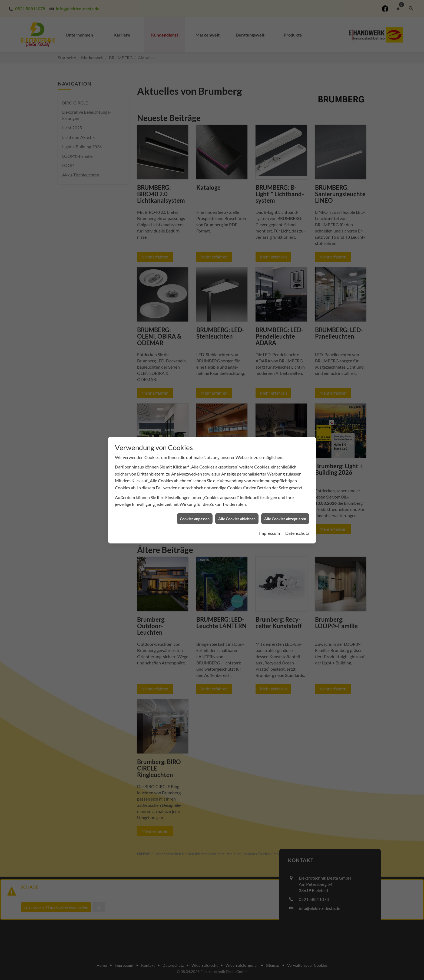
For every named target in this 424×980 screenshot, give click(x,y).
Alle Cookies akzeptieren (285, 519)
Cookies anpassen (195, 519)
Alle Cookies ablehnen (237, 519)
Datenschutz (297, 533)
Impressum (269, 533)
